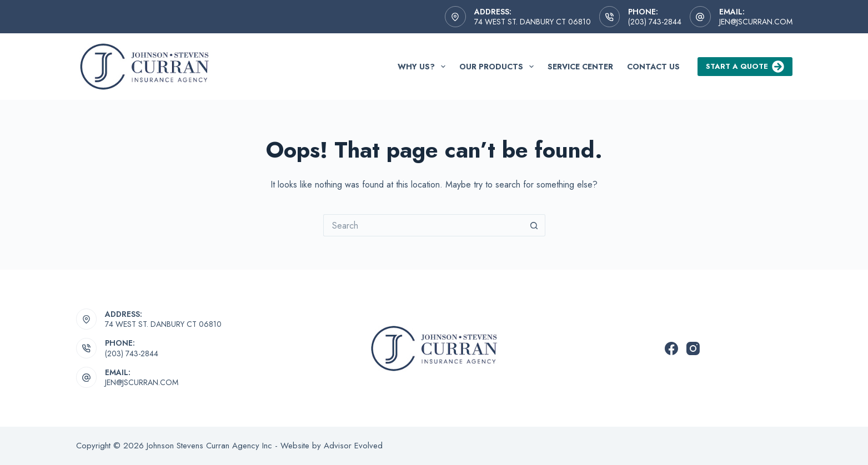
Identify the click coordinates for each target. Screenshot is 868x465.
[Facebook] (671, 348)
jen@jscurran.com (756, 22)
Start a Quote (745, 67)
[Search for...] (423, 225)
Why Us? (424, 67)
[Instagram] (693, 348)
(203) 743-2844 (655, 22)
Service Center (580, 67)
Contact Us (653, 67)
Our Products (499, 67)
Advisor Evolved (353, 446)
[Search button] (534, 225)
